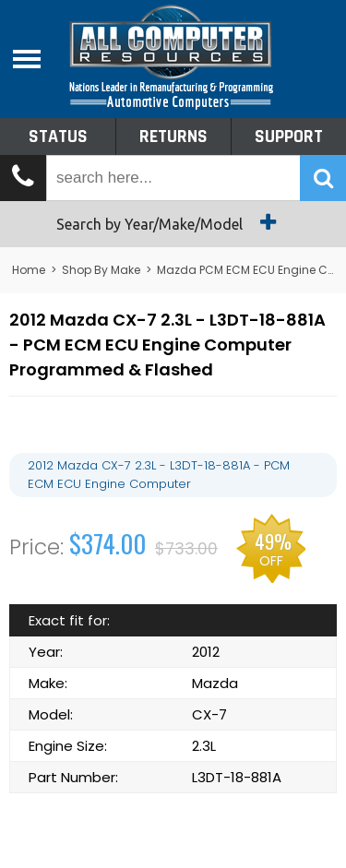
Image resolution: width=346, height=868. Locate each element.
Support (289, 137)
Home (29, 270)
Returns (173, 137)
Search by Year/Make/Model (173, 222)
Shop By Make (101, 270)
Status (58, 137)
